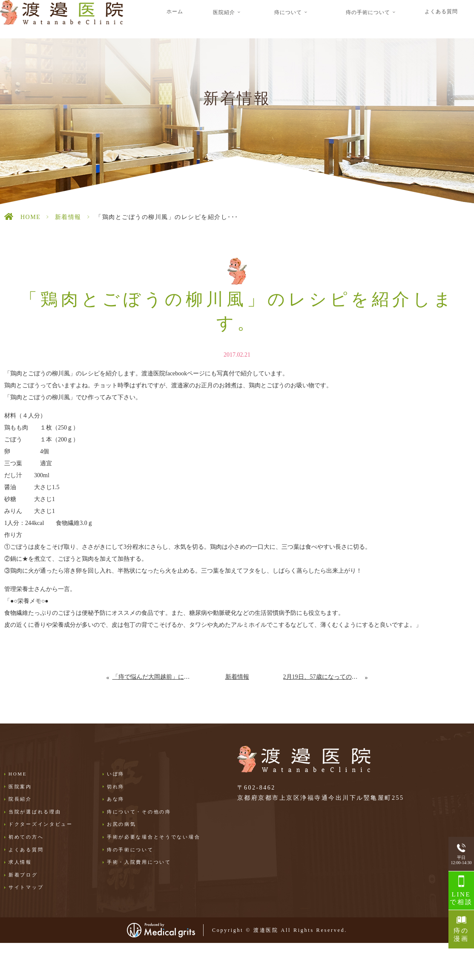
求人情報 (20, 862)
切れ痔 (116, 787)
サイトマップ (26, 887)
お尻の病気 (122, 824)
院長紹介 (20, 799)
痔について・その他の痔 (139, 812)
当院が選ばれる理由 (35, 812)
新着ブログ (23, 875)
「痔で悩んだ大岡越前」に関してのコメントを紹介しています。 (152, 677)
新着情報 (68, 217)
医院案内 (20, 787)
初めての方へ (26, 837)
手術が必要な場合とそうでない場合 (154, 837)
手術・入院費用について (139, 862)
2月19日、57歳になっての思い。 (324, 677)
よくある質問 (441, 12)
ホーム (175, 12)
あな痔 (116, 799)
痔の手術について (130, 850)
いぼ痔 (116, 774)
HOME (30, 217)
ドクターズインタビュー (41, 824)
